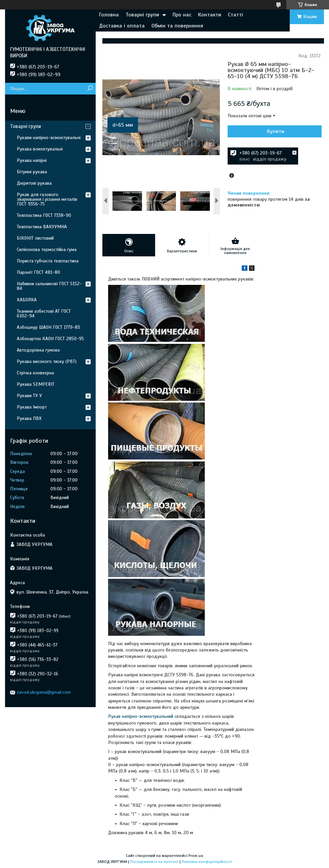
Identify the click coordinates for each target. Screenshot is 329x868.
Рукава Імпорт (32, 407)
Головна (109, 15)
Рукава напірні (32, 160)
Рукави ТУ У (29, 396)
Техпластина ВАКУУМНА (42, 227)
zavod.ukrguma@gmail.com (44, 692)
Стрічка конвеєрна (35, 373)
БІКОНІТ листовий (35, 238)
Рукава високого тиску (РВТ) (47, 361)
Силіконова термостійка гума (47, 250)
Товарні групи (142, 15)
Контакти (210, 15)
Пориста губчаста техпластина (48, 261)
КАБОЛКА (27, 300)
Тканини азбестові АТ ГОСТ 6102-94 (44, 314)
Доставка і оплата (122, 26)
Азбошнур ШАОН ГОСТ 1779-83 (48, 327)
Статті (236, 15)
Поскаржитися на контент (154, 862)
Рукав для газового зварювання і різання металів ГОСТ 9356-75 (47, 199)
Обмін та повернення (177, 26)
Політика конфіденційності (207, 862)
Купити (276, 131)
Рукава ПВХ (29, 418)
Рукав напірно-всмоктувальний (141, 716)
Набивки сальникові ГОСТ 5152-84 (49, 286)
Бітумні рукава (32, 172)
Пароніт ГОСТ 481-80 (38, 272)
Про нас (182, 15)
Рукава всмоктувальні (40, 149)
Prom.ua (196, 856)
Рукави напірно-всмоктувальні (49, 138)
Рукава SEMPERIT (36, 384)
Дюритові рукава (34, 183)
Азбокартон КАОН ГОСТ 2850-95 (50, 339)
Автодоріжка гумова (38, 350)
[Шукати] (90, 89)
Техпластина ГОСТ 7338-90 (44, 215)
